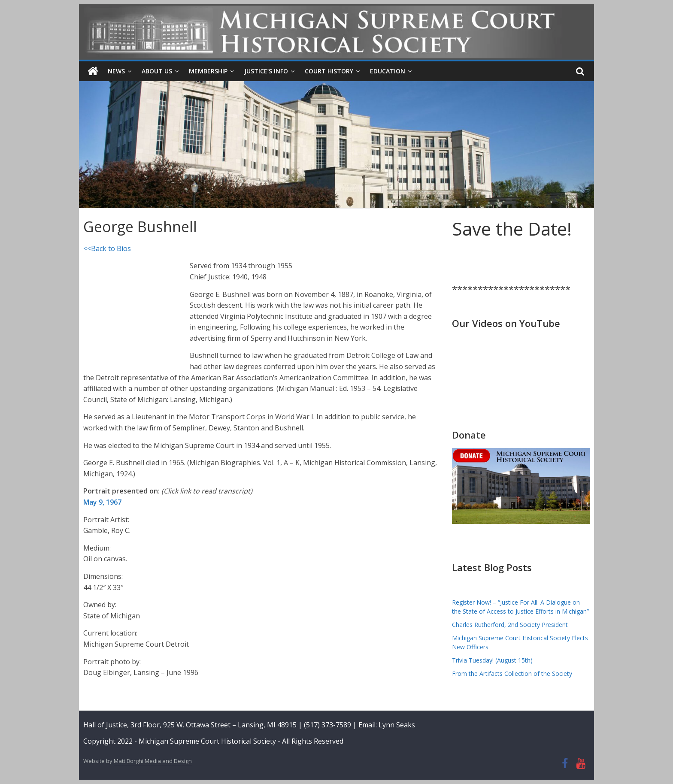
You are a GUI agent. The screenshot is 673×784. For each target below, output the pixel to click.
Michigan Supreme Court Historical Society (208, 741)
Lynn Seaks (397, 725)
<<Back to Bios (107, 248)
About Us (157, 71)
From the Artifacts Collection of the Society (512, 674)
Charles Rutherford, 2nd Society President (510, 625)
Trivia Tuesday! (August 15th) (492, 660)
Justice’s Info (266, 71)
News (116, 71)
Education (388, 71)
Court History (329, 71)
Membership (208, 71)
